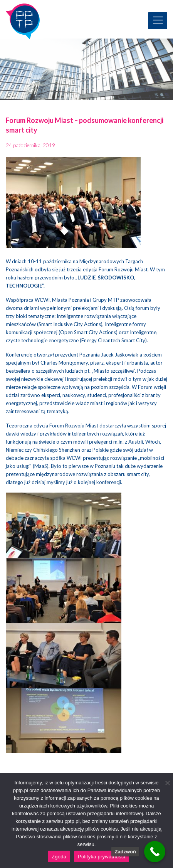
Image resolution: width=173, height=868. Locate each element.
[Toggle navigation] (158, 21)
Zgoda (59, 857)
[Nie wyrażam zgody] (167, 783)
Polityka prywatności (102, 857)
